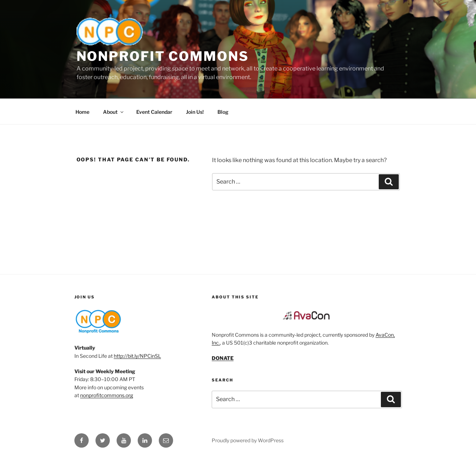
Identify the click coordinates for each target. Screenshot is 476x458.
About (114, 112)
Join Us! (195, 112)
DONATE (223, 358)
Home (82, 112)
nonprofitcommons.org (107, 395)
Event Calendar (154, 112)
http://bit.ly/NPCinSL (137, 356)
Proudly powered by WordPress (248, 440)
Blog (223, 112)
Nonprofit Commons (163, 56)
